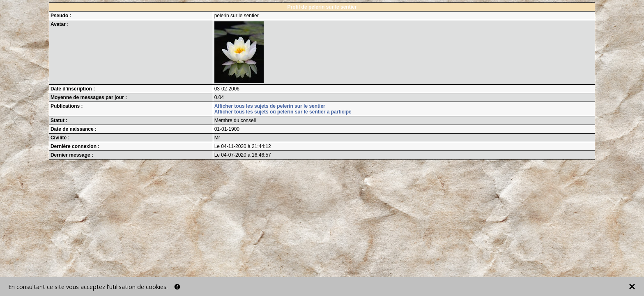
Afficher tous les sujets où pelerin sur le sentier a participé (283, 112)
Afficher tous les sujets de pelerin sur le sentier (270, 106)
